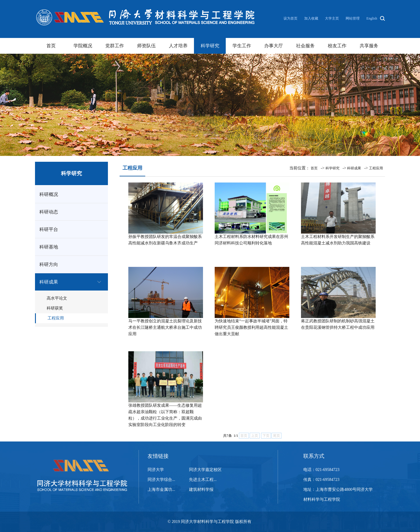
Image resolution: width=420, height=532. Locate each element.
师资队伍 (146, 46)
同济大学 (156, 470)
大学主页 (332, 18)
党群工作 (115, 46)
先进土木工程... (203, 480)
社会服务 (305, 46)
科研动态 (49, 212)
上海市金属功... (161, 490)
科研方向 (49, 264)
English (372, 18)
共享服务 (369, 46)
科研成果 (49, 282)
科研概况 (49, 194)
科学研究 (210, 46)
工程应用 (56, 318)
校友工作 (337, 46)
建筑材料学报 (201, 490)
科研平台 (49, 229)
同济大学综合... (161, 480)
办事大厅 (274, 46)
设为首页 (291, 18)
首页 (51, 46)
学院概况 (83, 46)
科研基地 (49, 247)
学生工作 (242, 46)
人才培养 (178, 46)
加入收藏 (312, 18)
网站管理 (353, 18)
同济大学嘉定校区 (205, 470)
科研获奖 (55, 308)
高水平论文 (57, 298)
